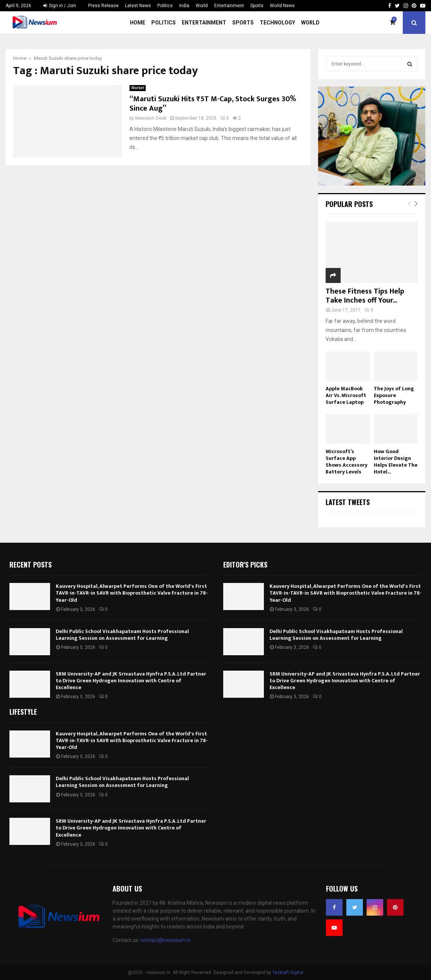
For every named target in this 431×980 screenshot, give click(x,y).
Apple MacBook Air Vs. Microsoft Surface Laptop (346, 395)
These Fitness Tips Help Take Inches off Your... (365, 296)
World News (282, 6)
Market (138, 88)
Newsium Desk (151, 118)
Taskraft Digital (288, 972)
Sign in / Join (60, 6)
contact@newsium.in (165, 940)
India (184, 6)
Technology (277, 23)
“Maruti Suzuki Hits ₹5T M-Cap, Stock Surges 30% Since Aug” (213, 104)
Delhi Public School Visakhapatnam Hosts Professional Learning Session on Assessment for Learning (122, 635)
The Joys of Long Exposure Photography (394, 395)
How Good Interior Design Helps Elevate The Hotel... (396, 462)
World (202, 6)
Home (138, 23)
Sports (257, 6)
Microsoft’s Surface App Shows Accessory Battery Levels (346, 462)
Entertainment (229, 6)
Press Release (103, 6)
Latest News (138, 6)
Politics (165, 6)
